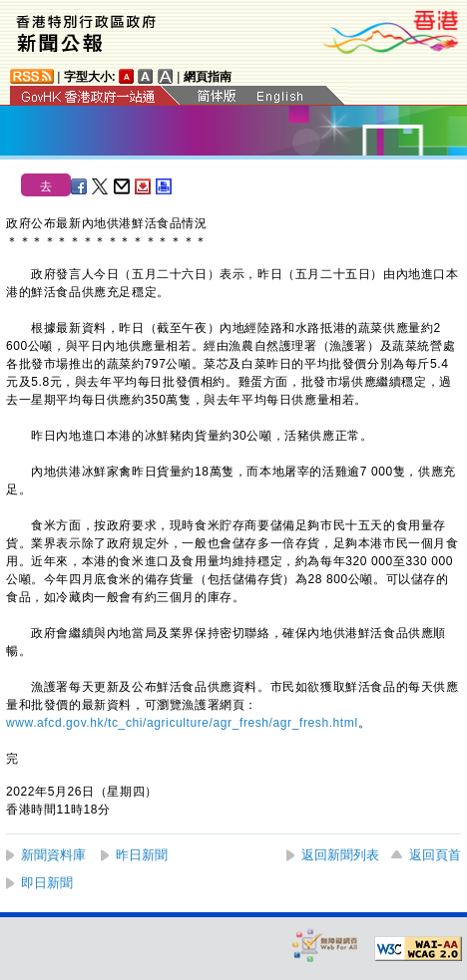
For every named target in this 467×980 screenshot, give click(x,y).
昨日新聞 (142, 855)
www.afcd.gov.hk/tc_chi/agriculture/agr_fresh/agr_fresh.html (182, 723)
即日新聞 (47, 883)
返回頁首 (435, 855)
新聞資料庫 (53, 855)
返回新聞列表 (340, 855)
